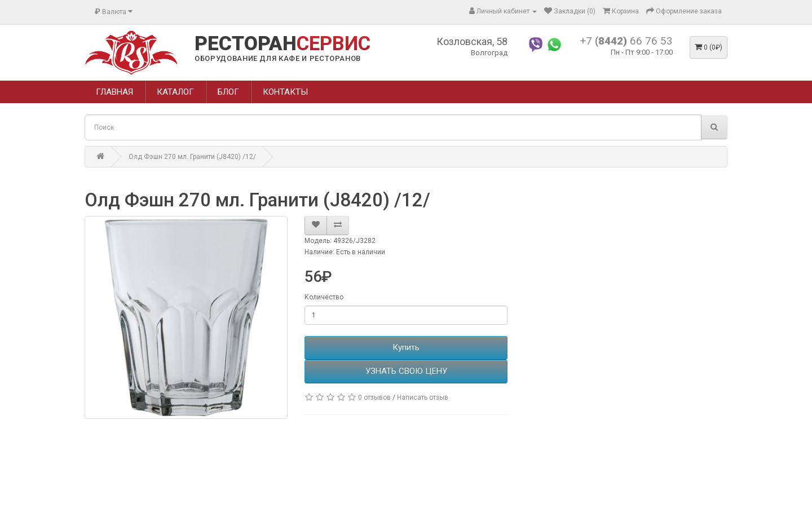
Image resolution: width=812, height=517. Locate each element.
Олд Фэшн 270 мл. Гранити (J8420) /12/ (192, 157)
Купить (406, 347)
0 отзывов (374, 397)
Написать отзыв (423, 397)
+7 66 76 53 (626, 41)
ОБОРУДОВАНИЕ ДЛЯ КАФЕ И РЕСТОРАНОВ (278, 58)
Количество (324, 297)
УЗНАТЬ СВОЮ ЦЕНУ (406, 371)
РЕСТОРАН (283, 44)
